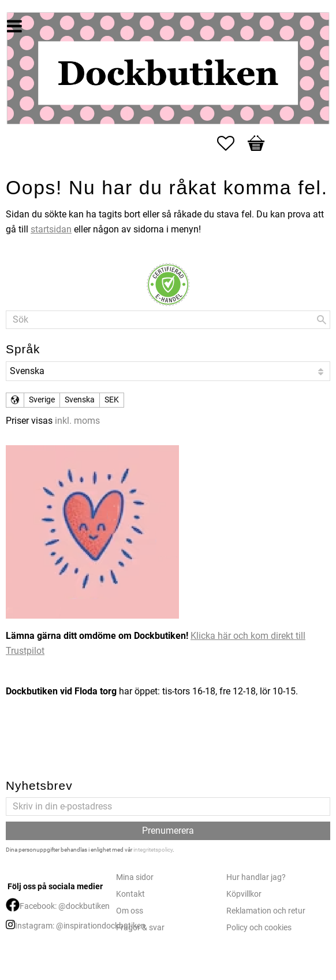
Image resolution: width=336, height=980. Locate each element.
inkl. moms (77, 421)
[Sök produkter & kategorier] (168, 320)
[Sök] (322, 320)
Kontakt (130, 894)
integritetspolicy (153, 850)
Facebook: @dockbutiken (65, 906)
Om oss (130, 911)
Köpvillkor (244, 894)
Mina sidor (135, 877)
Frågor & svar (140, 928)
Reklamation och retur (266, 911)
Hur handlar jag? (256, 877)
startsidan (51, 229)
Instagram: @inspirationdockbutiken (80, 926)
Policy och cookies (259, 928)
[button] (232, 143)
